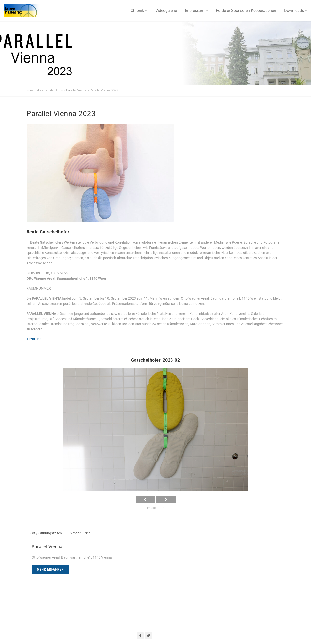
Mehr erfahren (50, 569)
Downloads (294, 10)
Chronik (137, 10)
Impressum (195, 10)
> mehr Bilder (80, 533)
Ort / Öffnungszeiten (46, 533)
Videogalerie (166, 10)
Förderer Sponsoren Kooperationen (246, 10)
